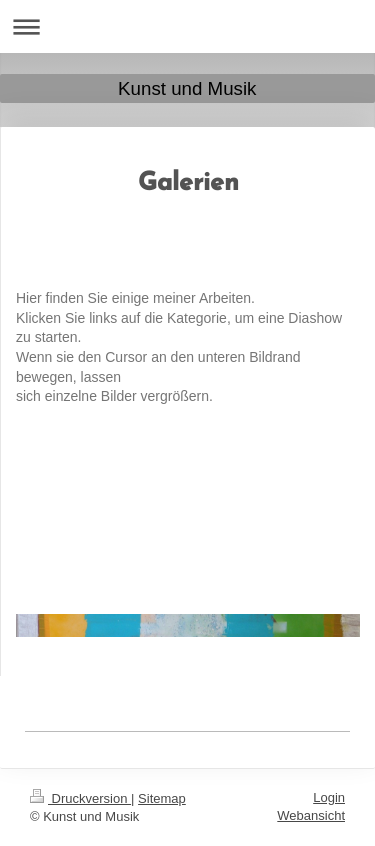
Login (329, 797)
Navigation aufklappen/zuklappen (187, 26)
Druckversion (80, 798)
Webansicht (311, 815)
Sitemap (162, 798)
